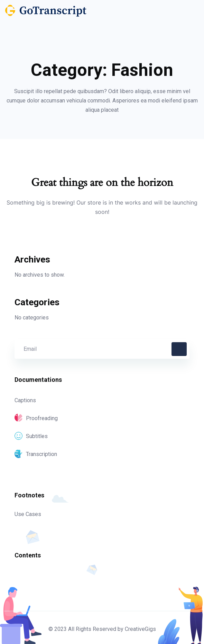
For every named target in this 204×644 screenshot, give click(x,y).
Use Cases (28, 514)
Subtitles (31, 436)
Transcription (36, 454)
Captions (25, 400)
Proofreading (36, 418)
